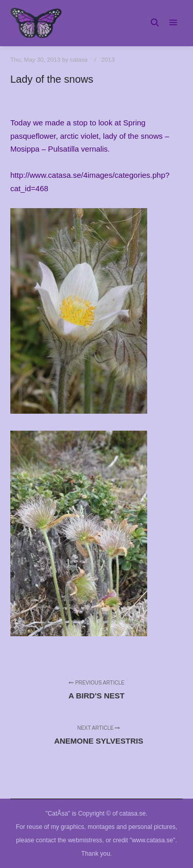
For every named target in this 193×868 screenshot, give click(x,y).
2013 (108, 59)
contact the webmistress (69, 840)
